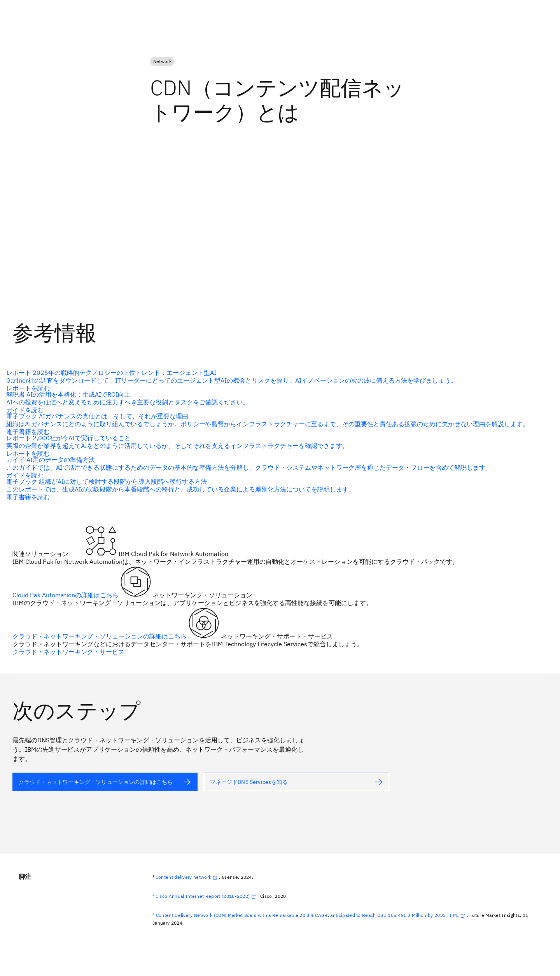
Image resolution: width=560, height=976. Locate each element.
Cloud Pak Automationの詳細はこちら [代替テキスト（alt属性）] (66, 595)
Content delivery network (187, 877)
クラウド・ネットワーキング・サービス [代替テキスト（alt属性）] (68, 652)
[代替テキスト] (277, 380)
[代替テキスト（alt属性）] (105, 782)
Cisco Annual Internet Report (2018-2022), (207, 896)
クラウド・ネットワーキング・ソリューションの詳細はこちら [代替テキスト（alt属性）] (100, 636)
